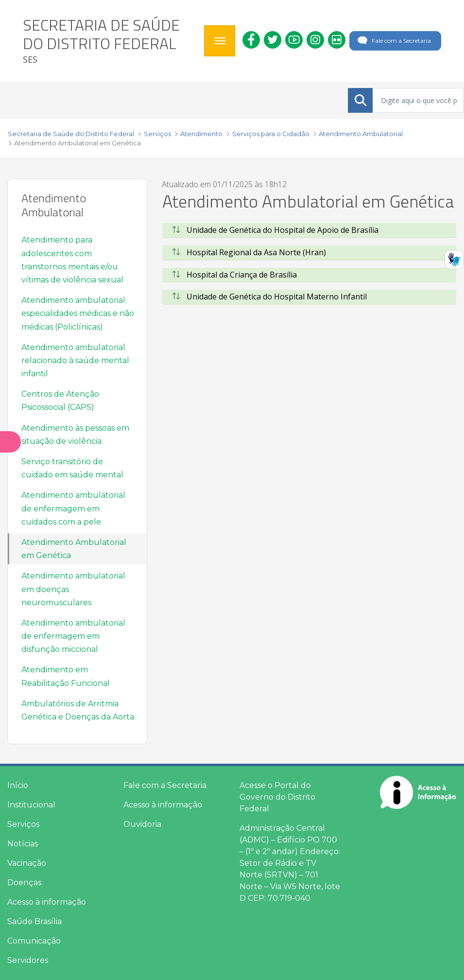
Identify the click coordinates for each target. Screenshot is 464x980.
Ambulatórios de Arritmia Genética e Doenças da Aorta (78, 710)
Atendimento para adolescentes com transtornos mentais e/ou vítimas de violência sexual (72, 260)
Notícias (23, 844)
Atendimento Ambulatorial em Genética (74, 549)
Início (18, 785)
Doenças (24, 883)
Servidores (28, 960)
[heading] (110, 41)
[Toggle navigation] (220, 41)
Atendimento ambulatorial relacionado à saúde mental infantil (75, 360)
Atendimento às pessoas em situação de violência (75, 435)
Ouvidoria (142, 824)
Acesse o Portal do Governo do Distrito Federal (277, 797)
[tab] (309, 230)
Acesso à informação (47, 902)
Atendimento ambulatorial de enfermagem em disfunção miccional (73, 636)
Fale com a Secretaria (393, 41)
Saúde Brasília (34, 921)
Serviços (23, 824)
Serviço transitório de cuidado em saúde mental (72, 468)
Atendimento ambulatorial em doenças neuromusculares (73, 589)
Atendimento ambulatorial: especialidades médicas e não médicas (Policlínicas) (78, 313)
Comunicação (34, 941)
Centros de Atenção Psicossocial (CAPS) (60, 401)
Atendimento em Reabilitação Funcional (66, 676)
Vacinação (27, 863)
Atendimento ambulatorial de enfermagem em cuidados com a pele (73, 508)
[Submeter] (361, 100)
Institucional (31, 805)
